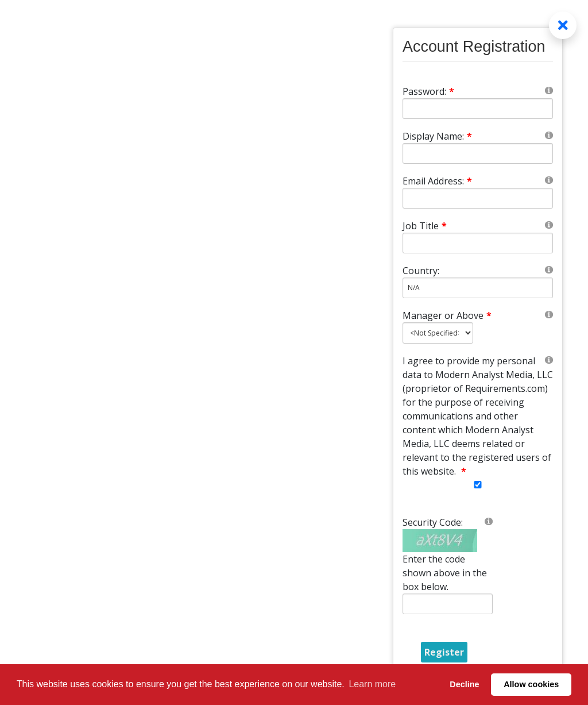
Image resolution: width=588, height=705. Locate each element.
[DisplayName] (478, 153)
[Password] (478, 109)
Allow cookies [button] (531, 684)
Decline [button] (464, 684)
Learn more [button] (372, 684)
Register (444, 652)
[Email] (478, 198)
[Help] (549, 90)
